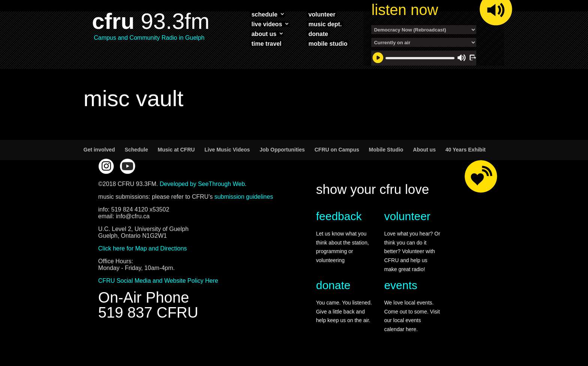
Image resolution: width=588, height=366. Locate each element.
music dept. (325, 24)
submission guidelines (244, 197)
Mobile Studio (386, 150)
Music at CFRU (176, 150)
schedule (264, 14)
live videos (267, 24)
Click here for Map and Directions (143, 248)
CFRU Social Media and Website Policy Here (158, 281)
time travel (266, 43)
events (400, 285)
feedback (339, 216)
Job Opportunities (282, 150)
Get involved (99, 150)
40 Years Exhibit (466, 150)
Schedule (136, 150)
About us (424, 150)
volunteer (322, 14)
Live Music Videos (227, 150)
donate (318, 34)
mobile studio (328, 43)
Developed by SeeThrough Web (202, 184)
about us (264, 34)
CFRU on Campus (337, 150)
